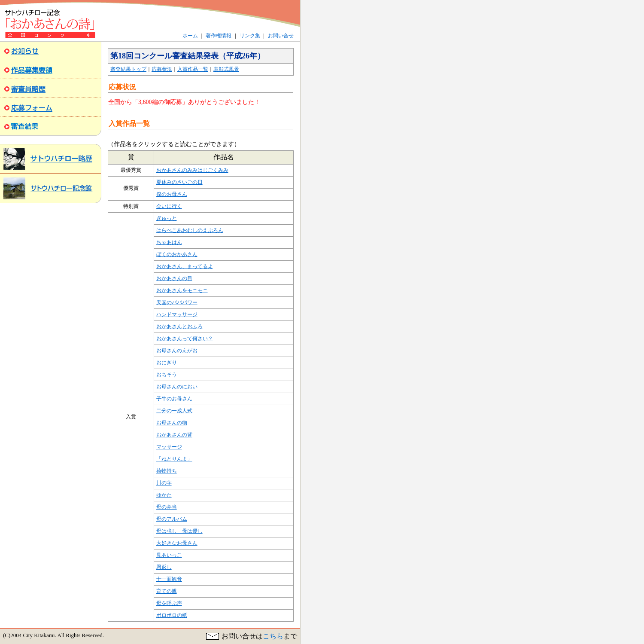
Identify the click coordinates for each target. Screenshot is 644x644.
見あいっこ (169, 555)
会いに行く (169, 206)
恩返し (164, 567)
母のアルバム (172, 519)
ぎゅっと (167, 218)
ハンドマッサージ (177, 314)
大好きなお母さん (177, 543)
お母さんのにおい (177, 387)
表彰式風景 (226, 69)
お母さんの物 (172, 423)
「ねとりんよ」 (174, 459)
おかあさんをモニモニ (182, 290)
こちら (273, 636)
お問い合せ (281, 36)
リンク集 (250, 36)
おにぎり (167, 363)
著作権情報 (219, 36)
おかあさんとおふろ (179, 327)
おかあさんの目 (174, 278)
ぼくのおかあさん (177, 254)
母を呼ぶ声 (169, 603)
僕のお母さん (172, 194)
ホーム (190, 36)
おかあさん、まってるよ (185, 266)
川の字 (164, 483)
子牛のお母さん (174, 399)
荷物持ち (167, 471)
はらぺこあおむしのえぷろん (190, 230)
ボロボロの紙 (172, 615)
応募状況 (162, 69)
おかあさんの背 (174, 435)
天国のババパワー (177, 302)
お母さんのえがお (177, 351)
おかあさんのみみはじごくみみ (192, 170)
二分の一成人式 (174, 411)
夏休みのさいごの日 (179, 182)
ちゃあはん (169, 242)
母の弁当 (167, 507)
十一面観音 (169, 579)
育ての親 (167, 591)
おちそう (167, 375)
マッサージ (169, 447)
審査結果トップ (128, 69)
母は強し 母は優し (179, 531)
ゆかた (164, 495)
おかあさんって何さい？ (185, 339)
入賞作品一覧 (193, 69)
